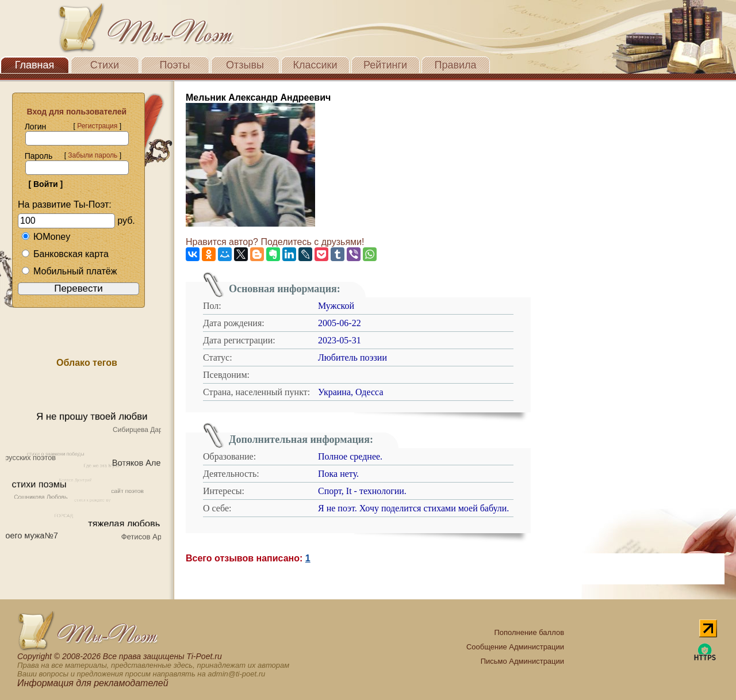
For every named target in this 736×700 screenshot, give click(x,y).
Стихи (105, 65)
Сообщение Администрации (515, 647)
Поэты (175, 65)
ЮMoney (46, 237)
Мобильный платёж (69, 271)
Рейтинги (385, 65)
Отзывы (245, 65)
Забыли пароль (93, 155)
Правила (455, 65)
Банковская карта (65, 254)
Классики (315, 65)
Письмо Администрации (522, 661)
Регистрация (97, 126)
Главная (35, 65)
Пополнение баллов (529, 632)
